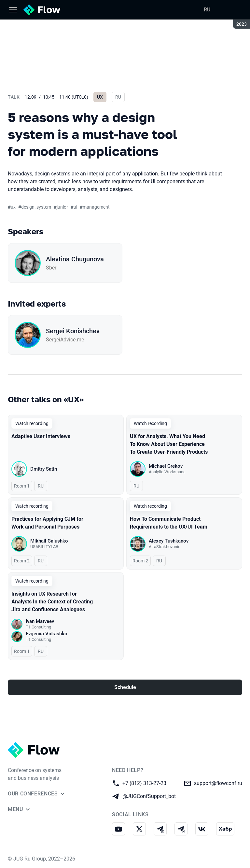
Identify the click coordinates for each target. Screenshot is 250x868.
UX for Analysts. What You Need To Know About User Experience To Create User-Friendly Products (169, 444)
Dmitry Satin (44, 469)
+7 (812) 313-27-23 (144, 783)
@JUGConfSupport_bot (149, 796)
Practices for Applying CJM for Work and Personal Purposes (47, 523)
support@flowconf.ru (218, 783)
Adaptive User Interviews (41, 436)
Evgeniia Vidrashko (47, 634)
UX (100, 97)
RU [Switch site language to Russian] (207, 10)
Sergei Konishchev (73, 331)
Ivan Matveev (40, 621)
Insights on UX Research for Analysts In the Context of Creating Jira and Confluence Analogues (52, 602)
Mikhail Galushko (49, 541)
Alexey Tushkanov (169, 541)
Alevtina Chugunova (75, 259)
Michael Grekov (166, 466)
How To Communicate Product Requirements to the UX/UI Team (169, 523)
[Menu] (13, 10)
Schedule (125, 687)
